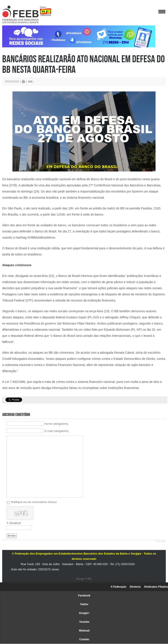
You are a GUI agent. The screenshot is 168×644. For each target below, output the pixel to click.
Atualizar (15, 523)
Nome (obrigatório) (56, 424)
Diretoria (135, 587)
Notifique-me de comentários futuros (34, 502)
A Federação (119, 587)
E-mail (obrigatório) (57, 431)
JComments (161, 541)
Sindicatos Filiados (156, 587)
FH (89, 579)
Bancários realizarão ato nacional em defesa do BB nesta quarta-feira (83, 64)
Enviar (12, 536)
